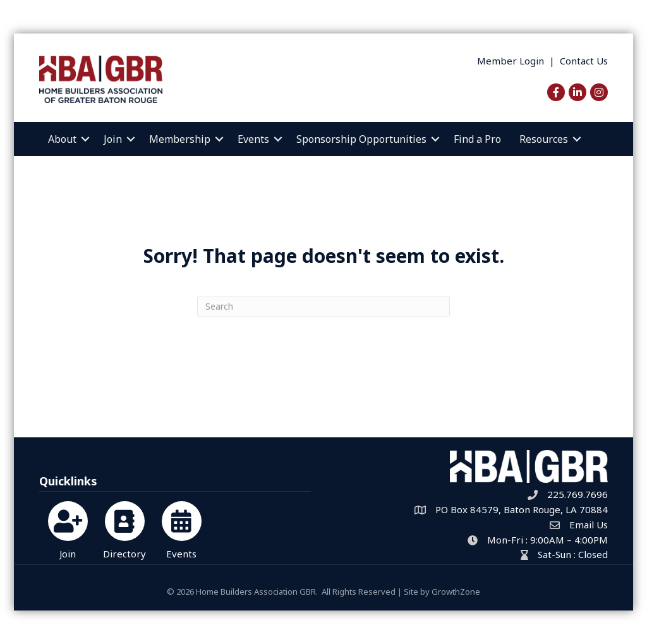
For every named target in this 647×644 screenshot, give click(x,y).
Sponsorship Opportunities (361, 139)
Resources (544, 139)
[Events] (182, 528)
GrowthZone (456, 592)
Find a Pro (477, 139)
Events (253, 139)
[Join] (68, 528)
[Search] (323, 307)
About (62, 139)
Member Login (511, 61)
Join (113, 139)
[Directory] (125, 528)
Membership (180, 139)
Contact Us (584, 61)
